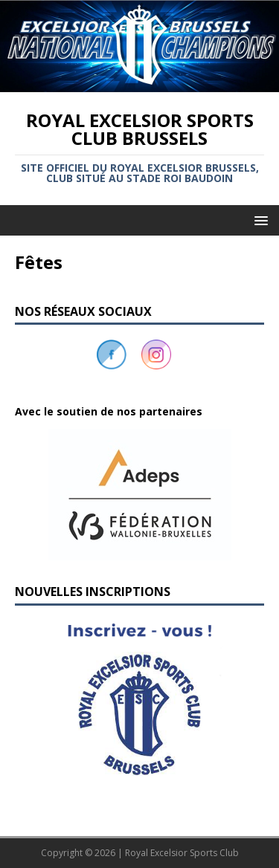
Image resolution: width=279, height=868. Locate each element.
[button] (139, 495)
